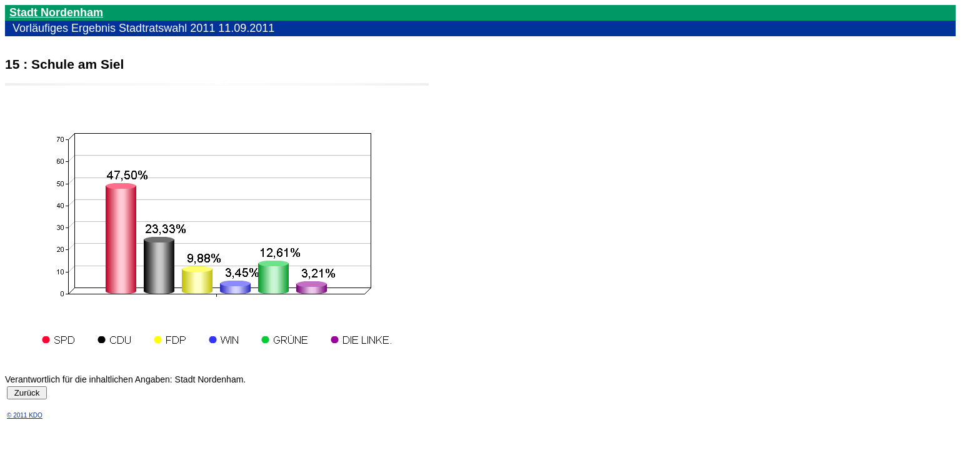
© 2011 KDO (25, 415)
